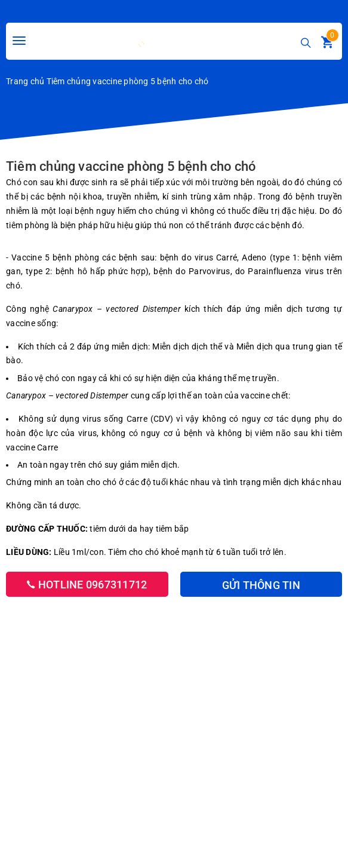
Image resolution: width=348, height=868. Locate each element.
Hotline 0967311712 (87, 585)
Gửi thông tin (261, 585)
